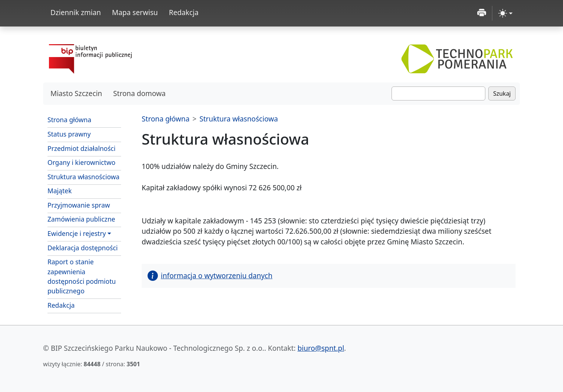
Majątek (60, 191)
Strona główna (69, 120)
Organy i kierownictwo (82, 162)
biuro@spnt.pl (321, 348)
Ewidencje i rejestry (77, 233)
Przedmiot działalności (82, 148)
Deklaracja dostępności (83, 248)
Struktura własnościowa (84, 177)
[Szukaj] (438, 93)
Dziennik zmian (76, 12)
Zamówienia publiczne (84, 219)
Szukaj (502, 93)
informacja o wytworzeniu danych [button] (210, 276)
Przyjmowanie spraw (79, 205)
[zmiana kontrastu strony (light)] (505, 13)
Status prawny (69, 134)
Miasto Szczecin (76, 93)
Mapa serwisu (135, 12)
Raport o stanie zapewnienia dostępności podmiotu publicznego (82, 276)
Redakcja (184, 12)
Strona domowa (139, 93)
